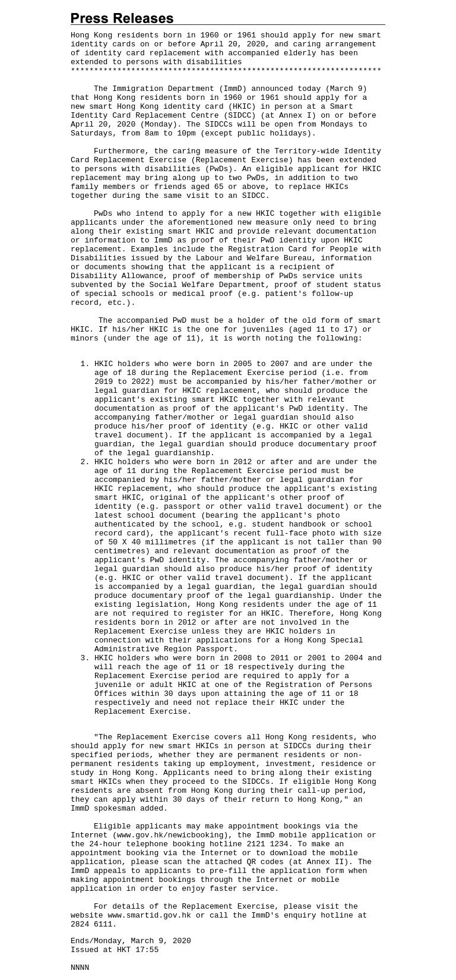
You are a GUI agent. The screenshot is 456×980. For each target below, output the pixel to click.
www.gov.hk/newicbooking (170, 835)
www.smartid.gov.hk (149, 916)
